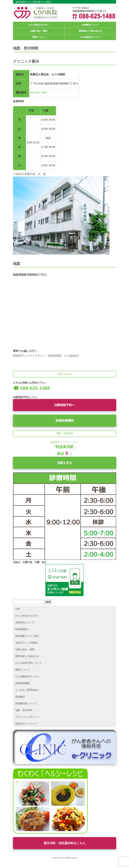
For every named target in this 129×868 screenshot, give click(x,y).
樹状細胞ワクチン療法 (27, 636)
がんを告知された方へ (39, 25)
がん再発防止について (90, 37)
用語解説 (20, 697)
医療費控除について (26, 703)
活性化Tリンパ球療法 (27, 643)
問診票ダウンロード (26, 724)
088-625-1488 (38, 93)
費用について (39, 37)
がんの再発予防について (28, 663)
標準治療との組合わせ (27, 656)
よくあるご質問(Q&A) (27, 690)
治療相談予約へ (65, 405)
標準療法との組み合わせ (90, 31)
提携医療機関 (65, 421)
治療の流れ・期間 (39, 31)
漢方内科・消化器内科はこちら (65, 843)
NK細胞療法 (22, 629)
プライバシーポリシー (27, 717)
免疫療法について (90, 25)
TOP (18, 609)
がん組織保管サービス (27, 676)
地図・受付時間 (24, 710)
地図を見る (65, 463)
